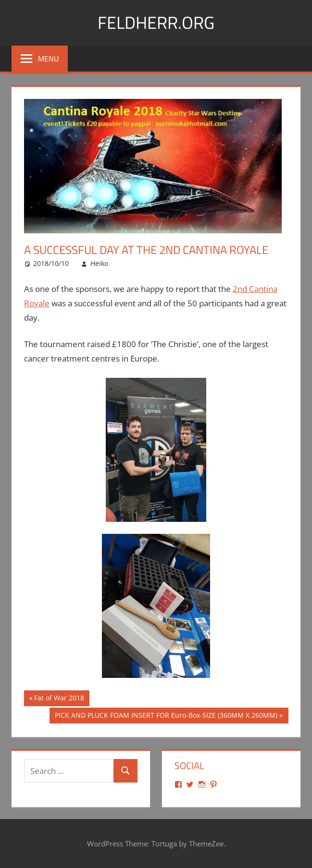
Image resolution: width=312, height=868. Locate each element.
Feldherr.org (156, 22)
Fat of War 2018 (59, 699)
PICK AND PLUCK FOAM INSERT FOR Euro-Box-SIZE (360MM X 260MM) (166, 716)
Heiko (99, 263)
